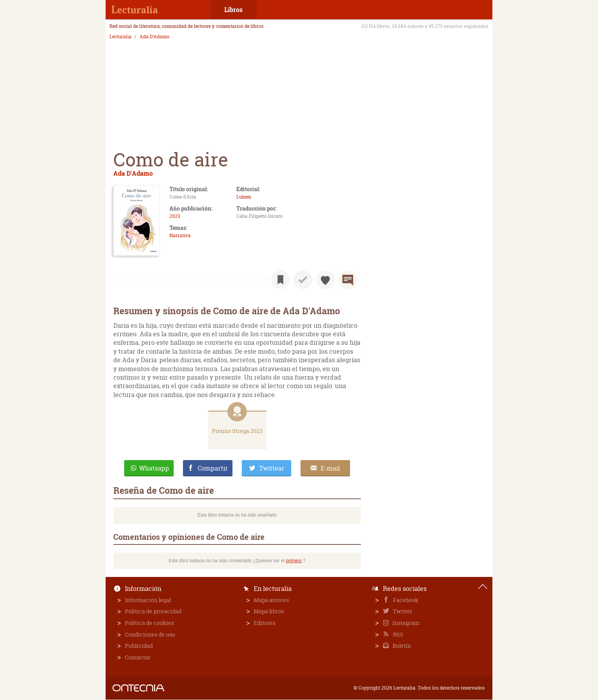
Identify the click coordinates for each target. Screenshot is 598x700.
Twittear (272, 468)
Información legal (148, 600)
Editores (265, 623)
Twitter (402, 611)
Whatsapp (154, 468)
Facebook (405, 600)
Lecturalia (120, 37)
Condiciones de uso (150, 634)
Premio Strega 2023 (237, 431)
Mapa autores (271, 600)
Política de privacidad (153, 611)
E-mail (330, 468)
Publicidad (139, 646)
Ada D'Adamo (155, 37)
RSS (398, 634)
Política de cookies (149, 623)
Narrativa (180, 235)
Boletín (401, 646)
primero (294, 561)
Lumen (244, 197)
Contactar (138, 657)
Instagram (405, 623)
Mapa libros (269, 611)
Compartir (213, 468)
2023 (175, 216)
